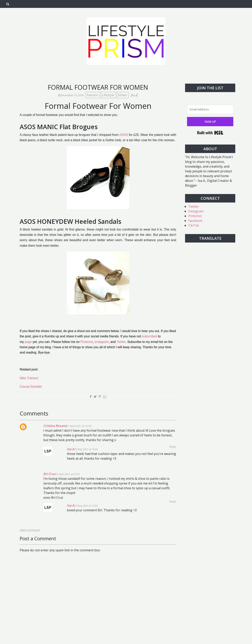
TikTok (194, 225)
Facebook (195, 221)
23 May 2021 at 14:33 (86, 449)
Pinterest (87, 342)
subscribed (150, 336)
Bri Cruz (49, 474)
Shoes (123, 95)
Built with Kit (210, 133)
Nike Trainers (29, 378)
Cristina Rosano (55, 426)
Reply (173, 501)
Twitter (121, 342)
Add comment (30, 530)
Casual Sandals (31, 387)
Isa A (71, 449)
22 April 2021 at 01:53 (67, 474)
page (28, 342)
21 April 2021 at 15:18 (79, 426)
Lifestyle (108, 95)
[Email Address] (210, 109)
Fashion (93, 95)
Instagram (102, 342)
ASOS (123, 135)
